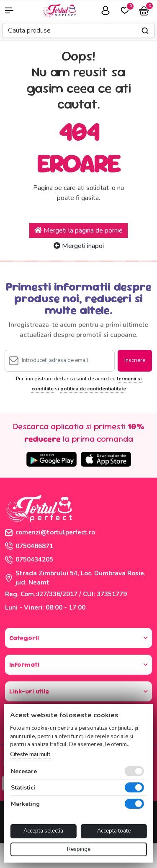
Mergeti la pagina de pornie (78, 230)
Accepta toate (114, 831)
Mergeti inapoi (79, 246)
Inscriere (135, 360)
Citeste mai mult (30, 754)
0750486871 (29, 546)
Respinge (79, 849)
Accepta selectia (43, 831)
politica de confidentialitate (93, 389)
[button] (13, 10)
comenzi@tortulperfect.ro (50, 532)
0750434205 (29, 559)
